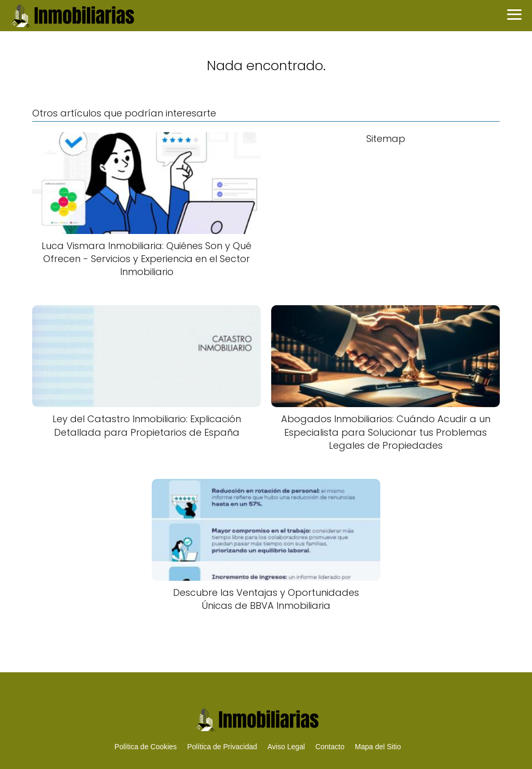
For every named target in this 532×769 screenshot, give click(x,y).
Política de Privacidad (222, 747)
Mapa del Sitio (378, 747)
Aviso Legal (286, 747)
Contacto (330, 747)
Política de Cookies (145, 747)
